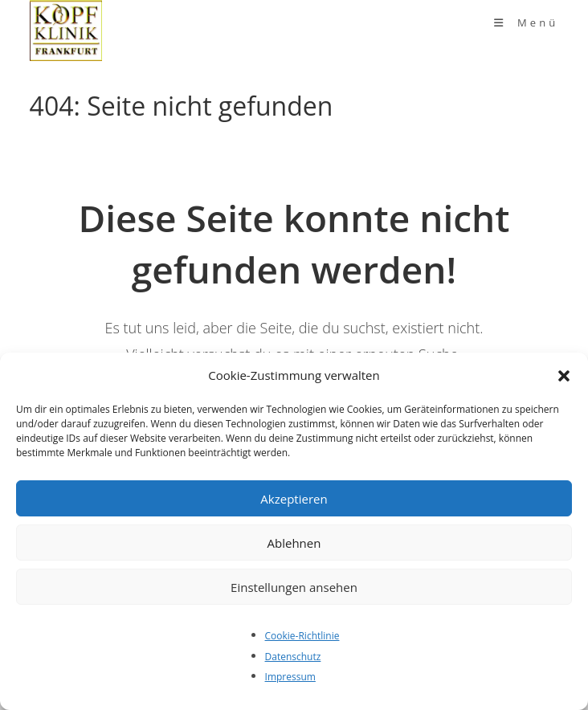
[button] (564, 376)
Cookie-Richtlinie (302, 636)
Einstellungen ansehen (294, 587)
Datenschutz (293, 657)
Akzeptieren (294, 499)
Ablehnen (294, 543)
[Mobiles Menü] (526, 22)
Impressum (290, 677)
